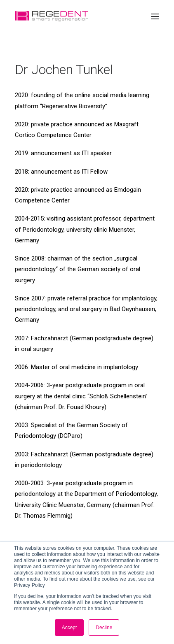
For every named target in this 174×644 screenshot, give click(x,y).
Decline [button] (104, 628)
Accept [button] (69, 628)
